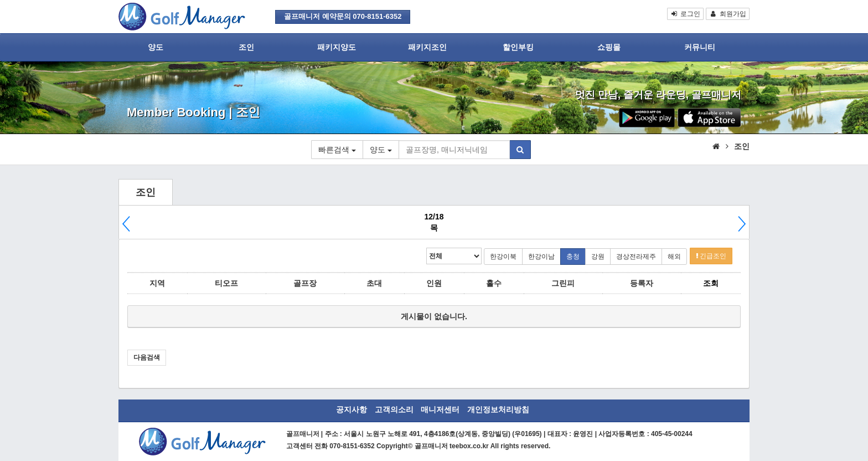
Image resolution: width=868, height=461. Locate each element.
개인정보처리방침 (498, 409)
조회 (711, 283)
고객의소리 (394, 409)
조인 (246, 47)
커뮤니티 (700, 47)
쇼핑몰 (609, 47)
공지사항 (352, 409)
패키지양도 (337, 47)
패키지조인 (427, 47)
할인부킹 (518, 47)
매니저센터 (440, 409)
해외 (674, 257)
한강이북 (503, 257)
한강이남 (541, 257)
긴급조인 (711, 256)
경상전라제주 (636, 257)
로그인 (686, 14)
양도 (156, 47)
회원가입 (728, 14)
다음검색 (147, 357)
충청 (573, 257)
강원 (598, 257)
